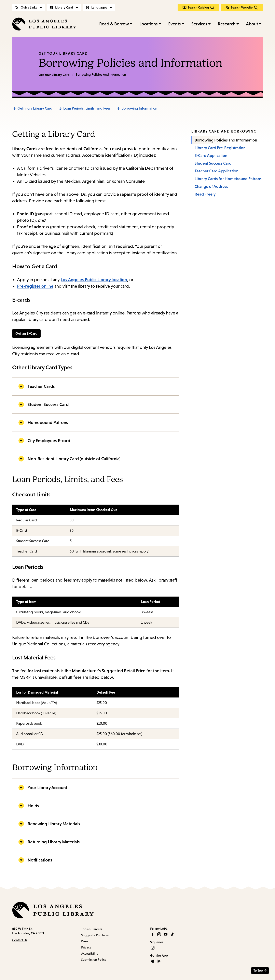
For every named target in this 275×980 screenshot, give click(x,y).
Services (199, 24)
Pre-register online (35, 286)
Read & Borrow (114, 24)
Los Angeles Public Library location (94, 280)
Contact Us (20, 940)
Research (227, 24)
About (252, 24)
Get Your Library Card (63, 53)
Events (175, 24)
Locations (149, 24)
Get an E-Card (26, 334)
